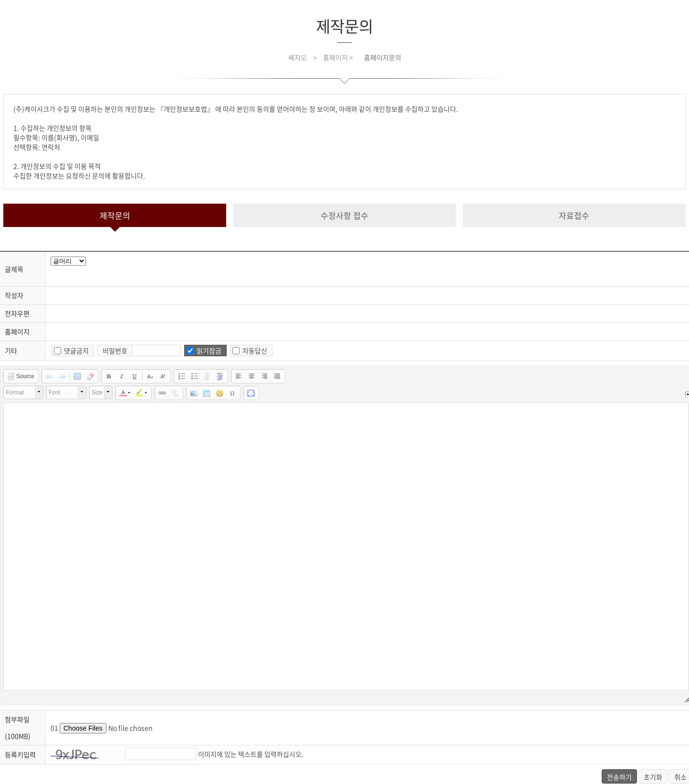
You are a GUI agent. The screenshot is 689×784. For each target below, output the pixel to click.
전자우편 (17, 313)
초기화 (653, 777)
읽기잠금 (209, 351)
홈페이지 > (339, 57)
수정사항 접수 (344, 215)
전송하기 (619, 777)
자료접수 (574, 215)
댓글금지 (76, 351)
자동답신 (255, 351)
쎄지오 (298, 57)
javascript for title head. (68, 261)
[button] (21, 376)
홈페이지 (17, 331)
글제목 (14, 269)
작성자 (14, 295)
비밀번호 (115, 351)
